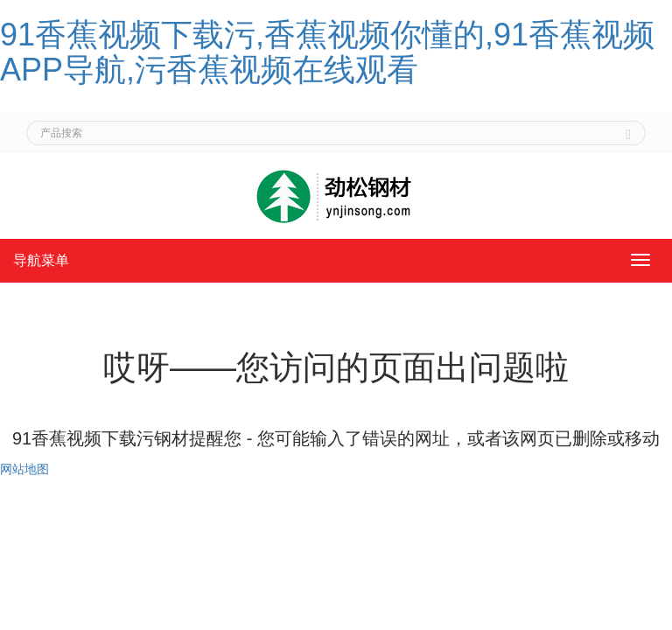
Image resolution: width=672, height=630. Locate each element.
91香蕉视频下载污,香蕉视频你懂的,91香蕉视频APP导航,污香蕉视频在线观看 (327, 52)
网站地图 (24, 469)
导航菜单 (41, 260)
